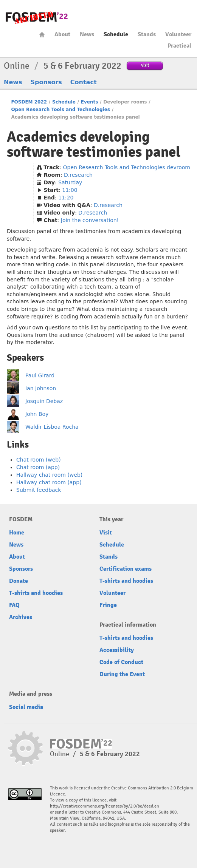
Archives (21, 617)
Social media (26, 707)
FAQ (14, 605)
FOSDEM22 (37, 17)
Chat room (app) (38, 467)
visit (145, 65)
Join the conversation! (90, 220)
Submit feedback (39, 490)
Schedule (116, 34)
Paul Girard (40, 375)
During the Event (122, 674)
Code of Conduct (121, 662)
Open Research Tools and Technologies (60, 110)
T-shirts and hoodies (36, 593)
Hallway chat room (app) (49, 482)
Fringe (108, 605)
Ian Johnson (41, 388)
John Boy (37, 414)
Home (42, 35)
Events (90, 102)
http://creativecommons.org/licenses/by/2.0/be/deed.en (105, 806)
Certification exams (126, 569)
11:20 (66, 198)
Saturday (70, 182)
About (62, 34)
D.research (78, 175)
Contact (84, 82)
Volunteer (178, 34)
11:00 (70, 190)
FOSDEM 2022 (29, 102)
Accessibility (117, 650)
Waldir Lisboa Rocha (52, 427)
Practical (179, 46)
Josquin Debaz (44, 401)
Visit (106, 533)
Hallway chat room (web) (49, 475)
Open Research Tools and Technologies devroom (126, 167)
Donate (19, 581)
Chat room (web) (39, 460)
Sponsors (46, 82)
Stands (147, 34)
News (87, 34)
